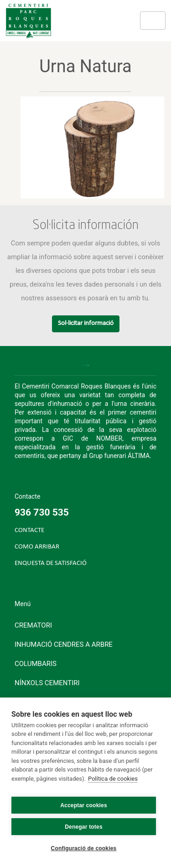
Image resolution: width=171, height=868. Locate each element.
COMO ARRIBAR (37, 547)
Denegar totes (84, 827)
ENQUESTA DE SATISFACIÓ (51, 563)
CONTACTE (29, 530)
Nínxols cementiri (47, 683)
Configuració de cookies (84, 848)
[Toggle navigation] (153, 21)
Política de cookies (113, 779)
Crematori (33, 625)
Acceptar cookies (84, 805)
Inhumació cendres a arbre (64, 644)
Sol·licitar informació (86, 323)
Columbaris (36, 664)
